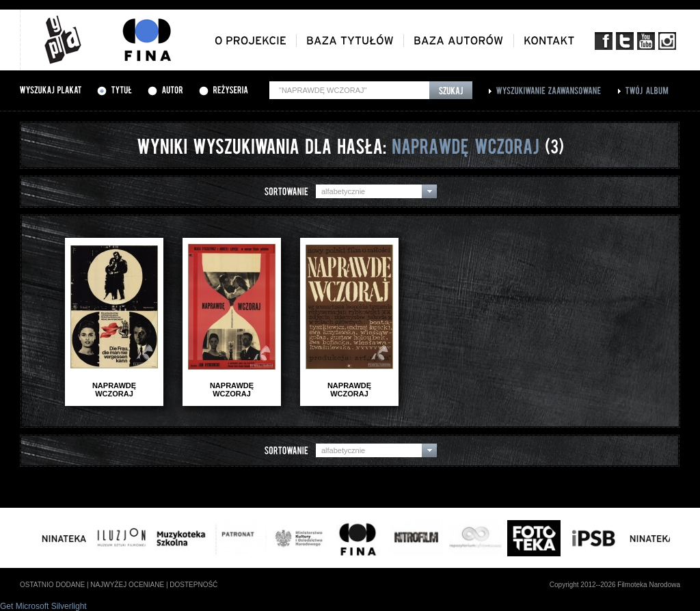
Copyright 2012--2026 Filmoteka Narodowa (615, 585)
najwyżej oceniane (127, 585)
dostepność (193, 585)
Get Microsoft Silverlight (43, 606)
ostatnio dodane (52, 585)
